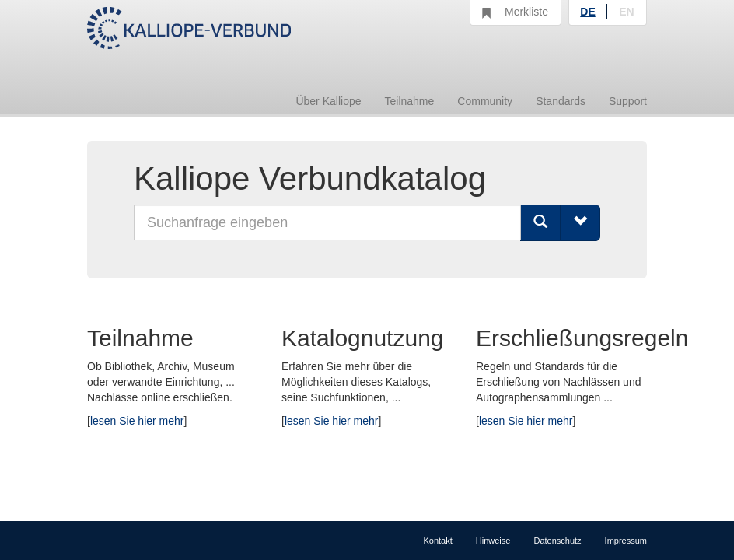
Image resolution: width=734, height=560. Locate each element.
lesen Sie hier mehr (137, 421)
